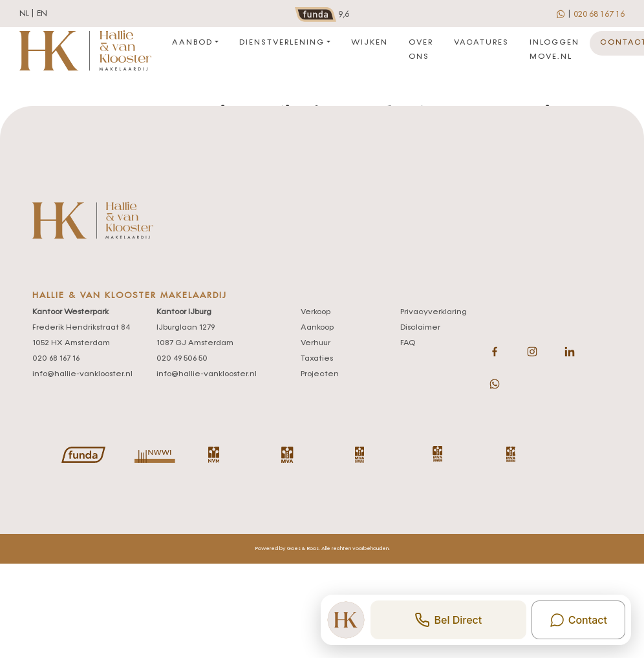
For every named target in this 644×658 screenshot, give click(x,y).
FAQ (408, 343)
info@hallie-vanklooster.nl (82, 374)
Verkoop (316, 312)
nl (24, 14)
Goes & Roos (303, 549)
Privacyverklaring (434, 312)
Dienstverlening (282, 43)
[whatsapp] (562, 14)
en (42, 14)
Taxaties (317, 359)
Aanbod (192, 43)
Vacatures (481, 43)
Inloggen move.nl (554, 50)
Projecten (320, 374)
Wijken (370, 43)
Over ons (421, 50)
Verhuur (316, 343)
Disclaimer (420, 328)
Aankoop (317, 328)
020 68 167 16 (599, 14)
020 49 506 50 (182, 359)
